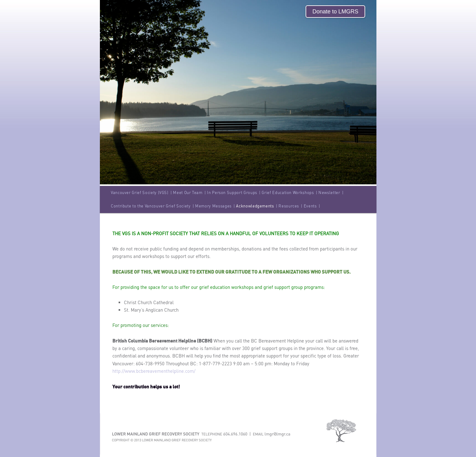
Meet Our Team (189, 192)
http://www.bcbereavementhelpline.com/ (154, 371)
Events (312, 206)
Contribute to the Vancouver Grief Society (152, 206)
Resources (290, 206)
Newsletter (331, 192)
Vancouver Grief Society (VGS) (141, 192)
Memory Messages (215, 206)
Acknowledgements (257, 206)
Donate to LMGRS (335, 12)
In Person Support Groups (234, 192)
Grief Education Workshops (289, 192)
